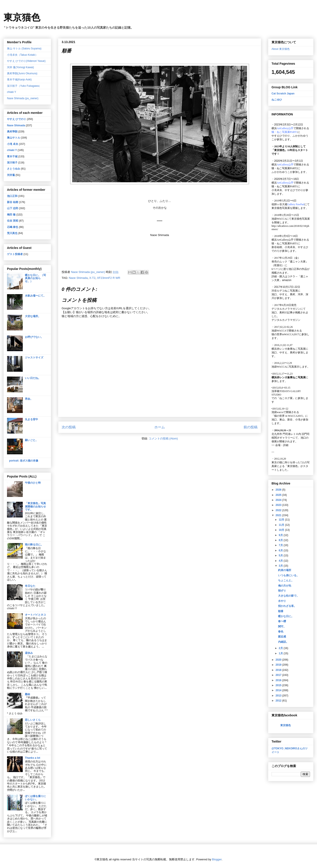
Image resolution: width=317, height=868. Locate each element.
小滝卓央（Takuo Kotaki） (22, 55)
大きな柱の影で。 (289, 596)
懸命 (28, 694)
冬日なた (30, 586)
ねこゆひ (277, 100)
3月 (281, 566)
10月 (282, 530)
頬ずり (282, 591)
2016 (279, 680)
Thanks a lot (33, 758)
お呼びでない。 (34, 337)
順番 (281, 611)
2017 (279, 675)
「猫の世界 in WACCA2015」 (288, 416)
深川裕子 (12, 163)
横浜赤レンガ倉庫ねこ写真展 (289, 349)
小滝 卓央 (13, 144)
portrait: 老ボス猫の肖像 (24, 461)
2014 (279, 690)
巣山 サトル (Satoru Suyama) (24, 49)
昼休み (29, 653)
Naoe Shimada (78, 278)
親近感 (282, 637)
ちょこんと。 (286, 580)
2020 (279, 660)
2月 (281, 648)
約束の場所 (285, 570)
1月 (281, 653)
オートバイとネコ (35, 615)
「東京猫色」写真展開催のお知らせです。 (35, 506)
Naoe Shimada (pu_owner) (23, 98)
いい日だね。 (33, 378)
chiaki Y (12, 92)
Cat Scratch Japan (283, 94)
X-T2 (92, 278)
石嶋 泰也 (13, 227)
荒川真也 (12, 233)
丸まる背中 (31, 419)
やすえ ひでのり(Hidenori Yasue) (26, 61)
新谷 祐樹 (13, 202)
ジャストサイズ (34, 358)
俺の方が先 (285, 586)
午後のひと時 (33, 483)
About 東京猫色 (281, 49)
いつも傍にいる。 (289, 575)
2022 (279, 510)
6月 (281, 550)
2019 (279, 665)
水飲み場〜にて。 (35, 296)
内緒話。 (283, 642)
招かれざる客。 (287, 606)
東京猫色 (22, 17)
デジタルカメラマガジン (286, 320)
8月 (281, 540)
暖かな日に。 (286, 616)
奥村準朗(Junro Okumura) (22, 73)
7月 (281, 545)
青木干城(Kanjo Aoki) (19, 80)
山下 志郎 (13, 208)
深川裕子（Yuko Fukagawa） (24, 86)
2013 (279, 696)
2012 (279, 701)
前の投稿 (251, 427)
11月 (282, 525)
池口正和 (12, 196)
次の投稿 (69, 427)
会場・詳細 (280, 445)
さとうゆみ (14, 169)
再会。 (29, 399)
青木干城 (12, 156)
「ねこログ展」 (286, 398)
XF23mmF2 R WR (109, 278)
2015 (279, 685)
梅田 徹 (11, 215)
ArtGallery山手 (285, 240)
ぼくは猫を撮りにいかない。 (35, 798)
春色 (281, 632)
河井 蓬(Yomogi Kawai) (20, 67)
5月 (281, 556)
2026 (279, 490)
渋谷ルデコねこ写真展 (285, 291)
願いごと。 (31, 440)
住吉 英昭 (13, 221)
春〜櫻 (282, 621)
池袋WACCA (279, 219)
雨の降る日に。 (34, 545)
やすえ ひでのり (17, 119)
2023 (279, 505)
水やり (282, 601)
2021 (279, 515)
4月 (281, 561)
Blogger (217, 859)
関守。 (282, 627)
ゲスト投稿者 (15, 254)
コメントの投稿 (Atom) (163, 438)
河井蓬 (11, 175)
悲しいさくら (33, 720)
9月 (281, 535)
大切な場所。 (33, 316)
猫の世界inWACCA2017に (287, 334)
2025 (279, 495)
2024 (279, 500)
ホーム (160, 427)
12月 (282, 520)
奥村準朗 (12, 132)
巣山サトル (14, 138)
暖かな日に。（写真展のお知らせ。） (35, 278)
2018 (279, 670)
